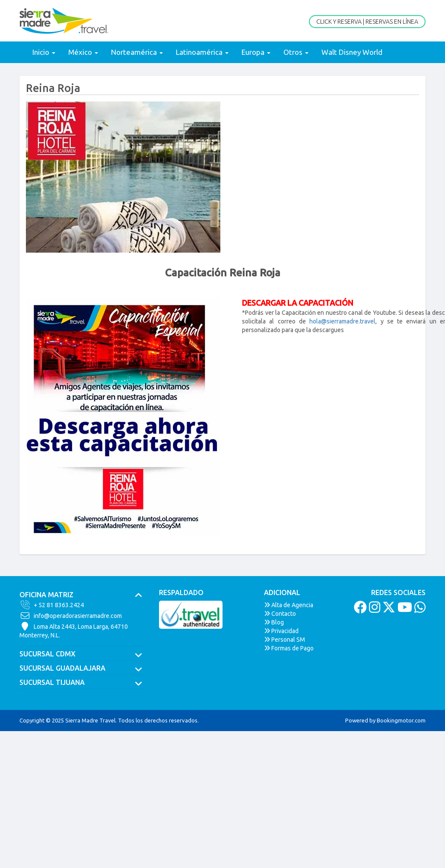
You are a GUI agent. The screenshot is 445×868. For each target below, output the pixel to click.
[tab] (83, 595)
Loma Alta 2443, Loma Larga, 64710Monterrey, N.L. (74, 630)
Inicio (44, 52)
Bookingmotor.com (401, 720)
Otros (296, 52)
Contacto (280, 614)
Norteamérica (137, 52)
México (83, 52)
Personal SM (284, 640)
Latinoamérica (202, 52)
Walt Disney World (352, 52)
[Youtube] (404, 610)
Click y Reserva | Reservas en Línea (367, 22)
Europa (256, 52)
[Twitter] (388, 610)
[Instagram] (373, 610)
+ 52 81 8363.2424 (52, 605)
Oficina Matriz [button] (83, 595)
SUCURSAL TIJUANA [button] (83, 683)
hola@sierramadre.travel (342, 321)
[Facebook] (359, 610)
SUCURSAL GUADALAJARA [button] (83, 668)
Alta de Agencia (289, 605)
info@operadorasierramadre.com (71, 616)
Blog (274, 622)
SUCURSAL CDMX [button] (83, 654)
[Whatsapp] (419, 610)
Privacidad (281, 631)
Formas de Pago (289, 648)
